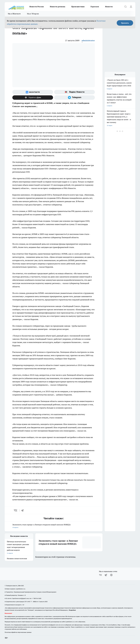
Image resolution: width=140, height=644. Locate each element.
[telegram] (23, 510)
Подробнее (72, 610)
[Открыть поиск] (125, 7)
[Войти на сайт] (131, 7)
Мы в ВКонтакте (14, 14)
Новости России (37, 7)
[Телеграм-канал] (74, 98)
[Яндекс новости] (74, 92)
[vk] (16, 510)
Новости (109, 7)
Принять (125, 23)
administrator (88, 40)
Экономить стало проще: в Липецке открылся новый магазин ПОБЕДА (54, 526)
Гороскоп (95, 7)
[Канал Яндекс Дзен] (33, 98)
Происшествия (78, 7)
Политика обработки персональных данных (18, 632)
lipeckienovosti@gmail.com (20, 598)
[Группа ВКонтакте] (33, 92)
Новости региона (58, 7)
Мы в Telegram (33, 14)
